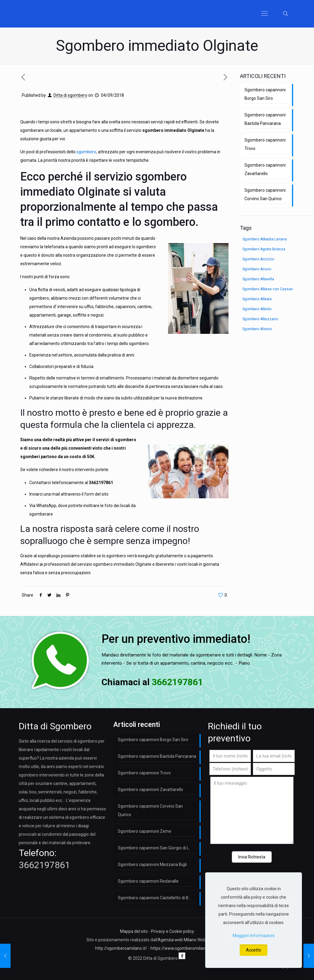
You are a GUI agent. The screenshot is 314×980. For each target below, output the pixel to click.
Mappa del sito (134, 931)
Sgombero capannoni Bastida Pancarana (265, 119)
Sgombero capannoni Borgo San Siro (265, 94)
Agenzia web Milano (177, 940)
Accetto (254, 950)
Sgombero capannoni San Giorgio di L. (154, 848)
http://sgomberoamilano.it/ (121, 948)
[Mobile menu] (264, 14)
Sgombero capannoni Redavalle (148, 881)
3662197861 (101, 483)
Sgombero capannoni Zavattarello (265, 169)
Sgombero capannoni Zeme (145, 831)
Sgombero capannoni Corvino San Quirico (265, 194)
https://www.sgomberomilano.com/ (185, 948)
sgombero (86, 152)
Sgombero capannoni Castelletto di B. (154, 898)
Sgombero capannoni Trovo (265, 144)
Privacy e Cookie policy (173, 931)
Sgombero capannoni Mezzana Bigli (152, 864)
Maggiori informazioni (254, 936)
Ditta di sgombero (70, 95)
